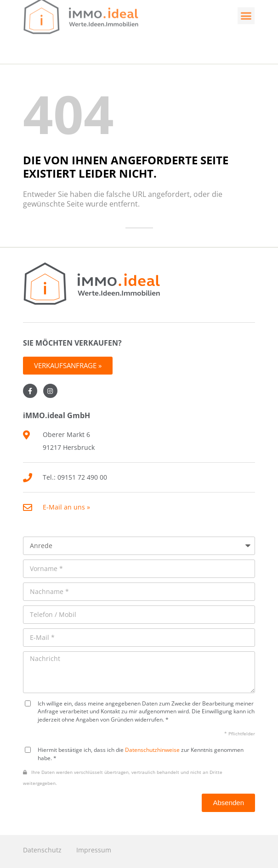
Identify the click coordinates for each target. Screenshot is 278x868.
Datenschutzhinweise (152, 750)
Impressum (94, 850)
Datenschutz (42, 850)
